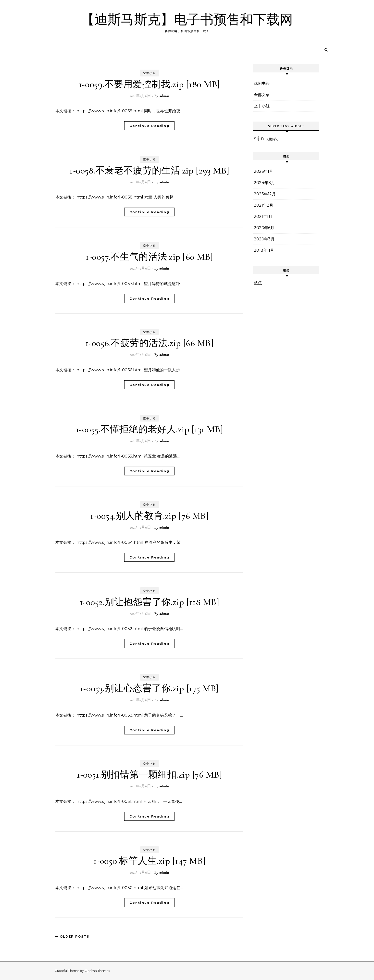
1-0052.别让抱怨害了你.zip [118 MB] (150, 602)
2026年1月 (263, 171)
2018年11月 (264, 250)
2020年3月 (264, 239)
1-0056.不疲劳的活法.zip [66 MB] (150, 343)
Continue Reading (149, 126)
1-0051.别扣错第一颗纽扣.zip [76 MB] (150, 775)
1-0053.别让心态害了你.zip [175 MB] (149, 688)
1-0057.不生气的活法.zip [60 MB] (149, 257)
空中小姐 (150, 73)
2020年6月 (264, 228)
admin (164, 96)
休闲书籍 (262, 83)
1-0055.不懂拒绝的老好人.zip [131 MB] (150, 429)
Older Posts (72, 936)
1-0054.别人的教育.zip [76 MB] (149, 516)
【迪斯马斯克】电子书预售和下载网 (187, 20)
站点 (258, 283)
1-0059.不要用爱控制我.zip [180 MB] (149, 84)
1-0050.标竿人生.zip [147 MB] (150, 861)
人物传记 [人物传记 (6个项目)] (272, 139)
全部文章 (262, 95)
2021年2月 (264, 205)
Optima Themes (97, 971)
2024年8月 (264, 183)
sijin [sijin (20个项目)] (259, 138)
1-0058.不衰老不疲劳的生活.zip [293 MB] (149, 171)
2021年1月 (263, 217)
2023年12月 (265, 194)
